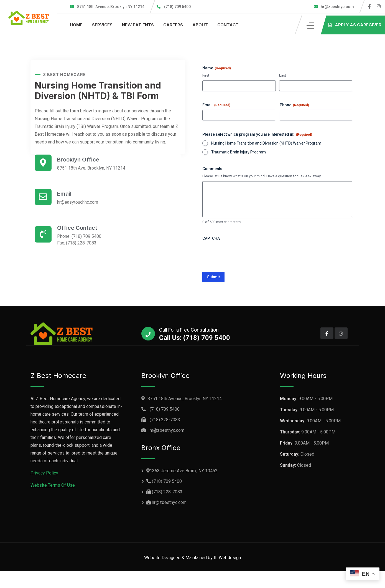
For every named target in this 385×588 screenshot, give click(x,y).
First (206, 75)
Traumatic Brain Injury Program (239, 152)
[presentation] (244, 254)
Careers (173, 25)
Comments (212, 169)
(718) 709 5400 (177, 7)
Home (76, 25)
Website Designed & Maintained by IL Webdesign (192, 558)
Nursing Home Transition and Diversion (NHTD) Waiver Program (266, 143)
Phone (294, 105)
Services (102, 25)
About (200, 25)
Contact (228, 25)
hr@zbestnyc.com (337, 7)
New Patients (138, 25)
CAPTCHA (211, 238)
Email (216, 105)
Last (283, 75)
